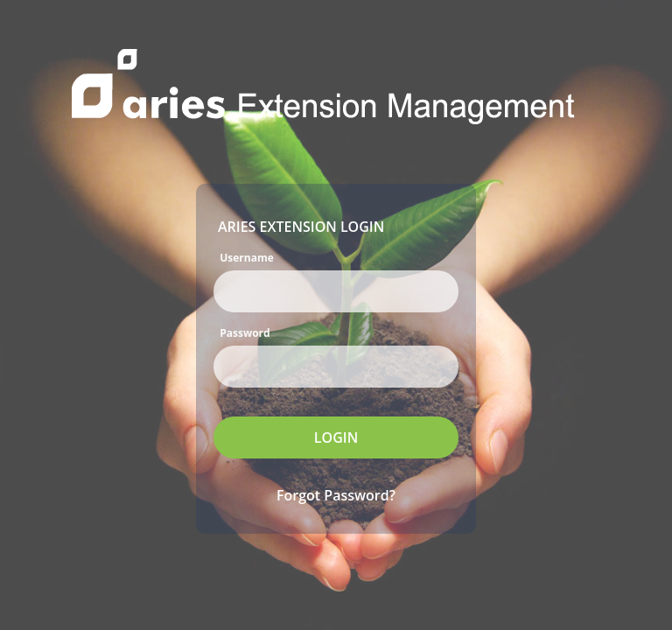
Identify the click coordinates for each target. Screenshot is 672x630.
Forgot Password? (336, 495)
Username (247, 257)
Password (245, 332)
